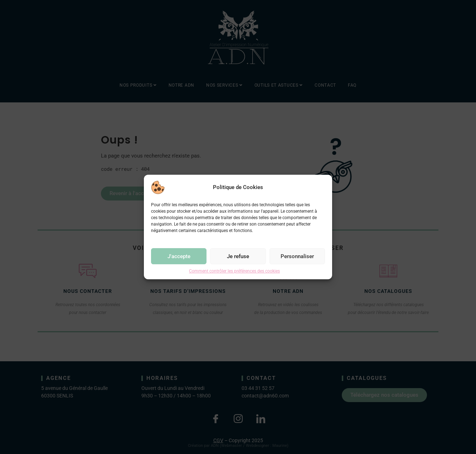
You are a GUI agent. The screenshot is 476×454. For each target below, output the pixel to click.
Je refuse (238, 256)
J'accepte (179, 256)
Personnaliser (297, 256)
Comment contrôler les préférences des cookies (234, 271)
